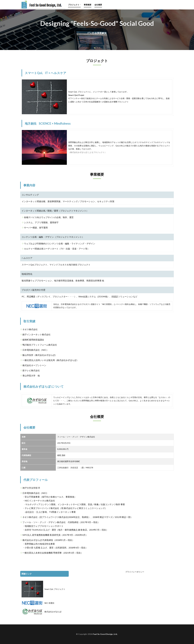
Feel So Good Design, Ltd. (105, 634)
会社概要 (98, 5)
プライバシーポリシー (135, 572)
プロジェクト (74, 5)
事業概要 (88, 5)
